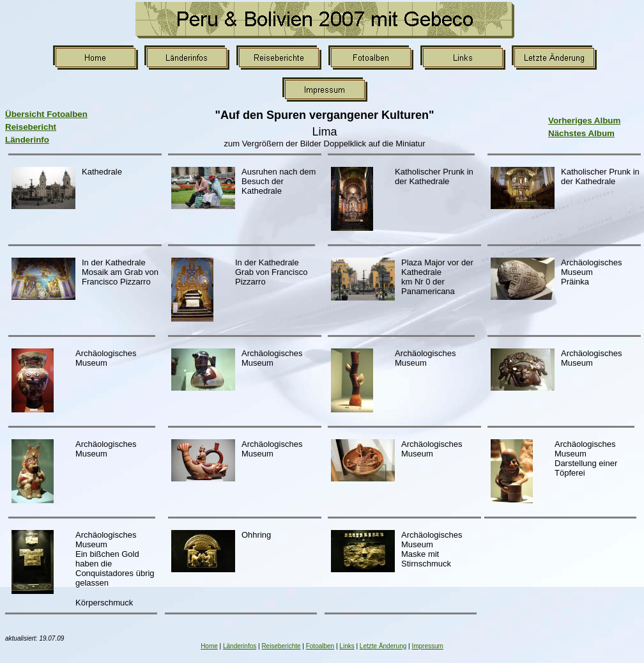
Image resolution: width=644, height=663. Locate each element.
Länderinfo (27, 140)
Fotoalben (320, 646)
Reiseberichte (281, 646)
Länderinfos (240, 646)
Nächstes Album (581, 133)
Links (347, 646)
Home (209, 646)
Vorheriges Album (584, 121)
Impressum (427, 646)
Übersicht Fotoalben (46, 114)
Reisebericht (31, 127)
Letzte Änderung (383, 646)
